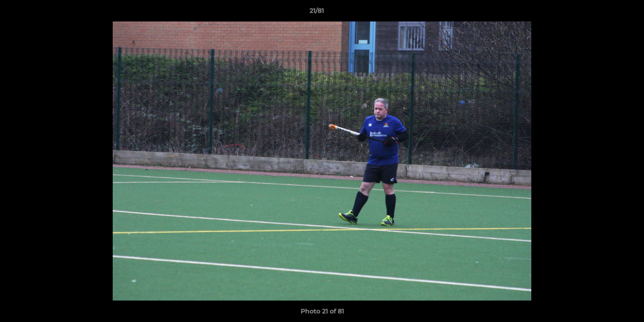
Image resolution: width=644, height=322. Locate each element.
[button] (606, 13)
